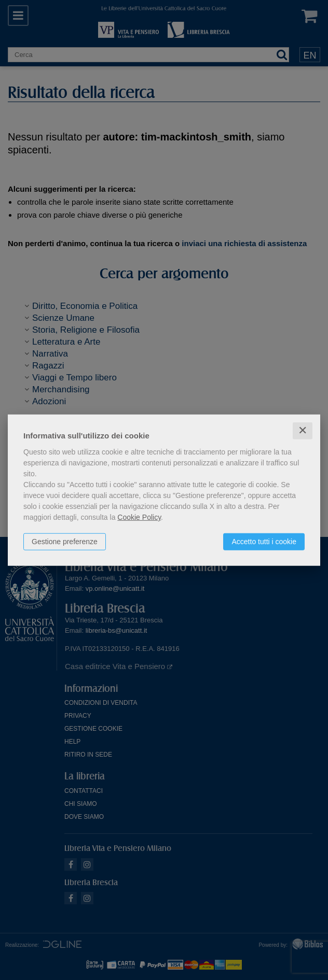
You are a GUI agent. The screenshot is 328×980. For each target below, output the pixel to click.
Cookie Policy (139, 517)
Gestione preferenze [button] (65, 542)
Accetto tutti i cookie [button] (264, 542)
